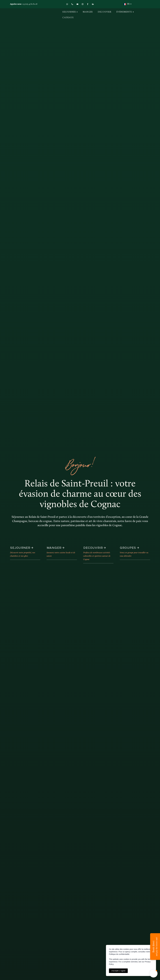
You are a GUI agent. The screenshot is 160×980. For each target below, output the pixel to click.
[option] (127, 4)
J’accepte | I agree (118, 971)
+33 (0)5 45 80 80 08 (30, 4)
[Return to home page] (27, 15)
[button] (67, 4)
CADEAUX (68, 18)
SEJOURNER (69, 12)
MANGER (88, 12)
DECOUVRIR (105, 12)
